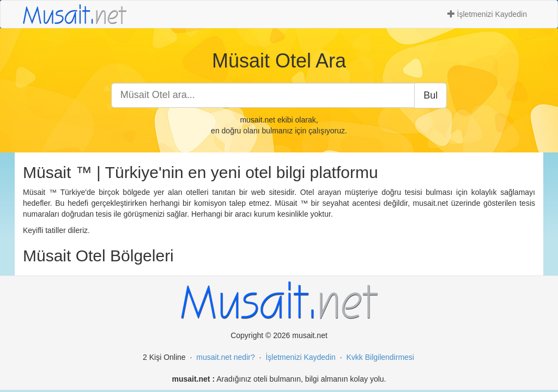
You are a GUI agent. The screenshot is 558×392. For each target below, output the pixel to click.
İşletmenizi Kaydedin (487, 14)
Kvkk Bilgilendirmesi (380, 357)
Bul (430, 95)
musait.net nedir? (225, 357)
